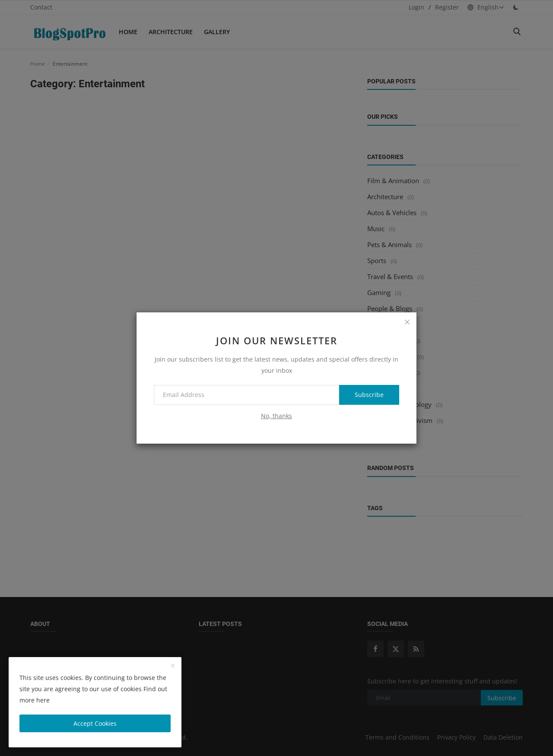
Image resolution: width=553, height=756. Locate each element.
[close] (407, 322)
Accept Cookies (95, 723)
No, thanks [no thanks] (276, 416)
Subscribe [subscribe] (369, 395)
